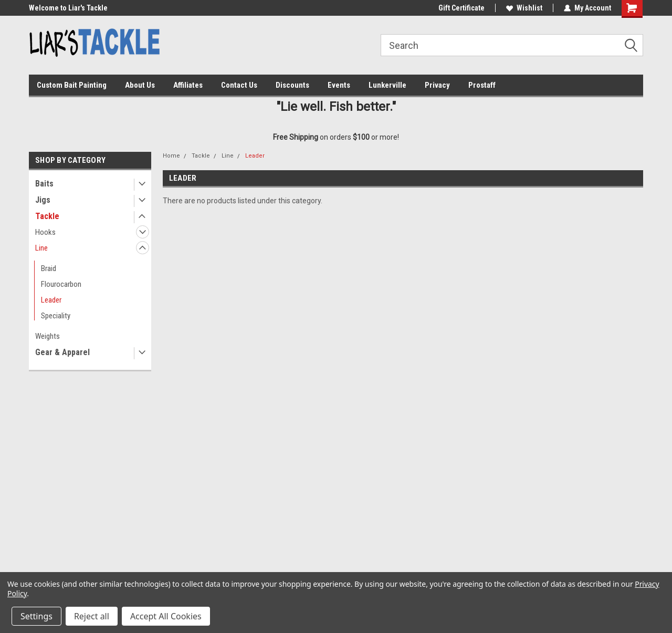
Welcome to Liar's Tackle (68, 8)
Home (171, 156)
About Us (140, 85)
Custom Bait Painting (72, 85)
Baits (44, 184)
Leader (51, 300)
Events (339, 85)
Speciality (56, 316)
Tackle (47, 216)
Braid (49, 268)
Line (41, 248)
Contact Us (239, 85)
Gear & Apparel (62, 352)
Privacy (437, 85)
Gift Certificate (461, 8)
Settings (36, 616)
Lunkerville (387, 85)
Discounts (292, 85)
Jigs (43, 200)
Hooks (45, 232)
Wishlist (524, 8)
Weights (48, 336)
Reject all (92, 616)
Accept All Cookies (166, 616)
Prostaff (482, 85)
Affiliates (188, 85)
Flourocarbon (61, 284)
